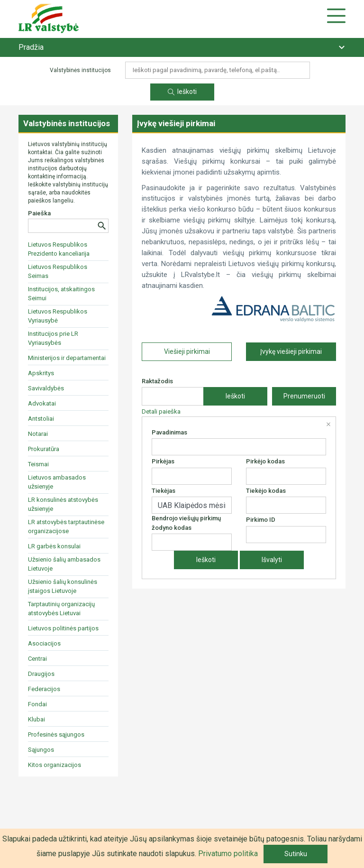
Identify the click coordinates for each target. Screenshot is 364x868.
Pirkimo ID (261, 520)
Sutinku (296, 854)
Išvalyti (272, 560)
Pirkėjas (163, 461)
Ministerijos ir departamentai (67, 358)
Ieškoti (182, 92)
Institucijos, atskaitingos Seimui (61, 294)
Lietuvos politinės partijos (63, 628)
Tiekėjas (164, 491)
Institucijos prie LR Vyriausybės (53, 338)
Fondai (37, 704)
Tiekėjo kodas (266, 491)
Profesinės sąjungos (56, 734)
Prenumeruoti (304, 396)
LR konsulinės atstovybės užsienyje (63, 504)
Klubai (36, 719)
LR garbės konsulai (54, 546)
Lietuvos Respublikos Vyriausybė (58, 316)
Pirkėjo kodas (265, 461)
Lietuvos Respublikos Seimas (58, 271)
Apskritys (41, 373)
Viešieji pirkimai (187, 351)
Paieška (39, 213)
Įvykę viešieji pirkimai (291, 351)
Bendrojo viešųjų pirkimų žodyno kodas (186, 523)
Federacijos (44, 689)
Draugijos (41, 674)
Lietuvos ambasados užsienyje (57, 482)
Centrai (37, 659)
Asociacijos (44, 643)
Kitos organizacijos (55, 765)
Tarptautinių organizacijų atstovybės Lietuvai (61, 609)
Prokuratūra (44, 449)
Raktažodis (157, 381)
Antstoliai (41, 419)
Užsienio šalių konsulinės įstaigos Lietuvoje (63, 586)
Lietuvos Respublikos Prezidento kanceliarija (59, 249)
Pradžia (31, 47)
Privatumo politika (228, 854)
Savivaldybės (46, 388)
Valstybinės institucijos (67, 123)
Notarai (38, 434)
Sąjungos (41, 750)
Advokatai (42, 403)
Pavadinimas (169, 432)
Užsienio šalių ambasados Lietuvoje (64, 564)
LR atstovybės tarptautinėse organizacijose (66, 526)
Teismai (38, 464)
